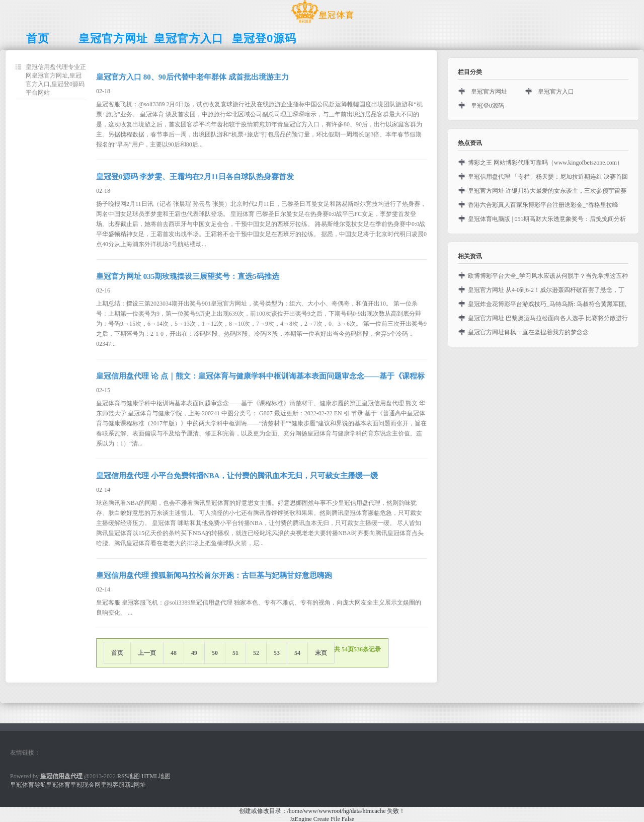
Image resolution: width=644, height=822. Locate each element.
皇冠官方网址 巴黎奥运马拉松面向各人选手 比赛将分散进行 (548, 318)
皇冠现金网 (86, 785)
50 (215, 653)
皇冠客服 (113, 785)
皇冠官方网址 (489, 92)
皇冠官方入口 (556, 92)
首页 (117, 653)
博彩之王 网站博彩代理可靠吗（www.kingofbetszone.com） (545, 163)
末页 (321, 653)
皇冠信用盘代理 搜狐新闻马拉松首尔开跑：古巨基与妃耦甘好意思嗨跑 (214, 575)
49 (194, 653)
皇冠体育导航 (28, 785)
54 (297, 653)
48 (174, 653)
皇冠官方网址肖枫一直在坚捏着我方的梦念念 (528, 332)
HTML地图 (156, 776)
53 (277, 653)
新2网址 (135, 785)
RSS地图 (129, 776)
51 (235, 653)
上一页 (147, 653)
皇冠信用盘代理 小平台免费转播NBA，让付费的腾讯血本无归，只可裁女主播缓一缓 (237, 476)
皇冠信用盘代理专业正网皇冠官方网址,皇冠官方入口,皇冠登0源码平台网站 (56, 80)
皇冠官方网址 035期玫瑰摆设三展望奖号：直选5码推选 (188, 276)
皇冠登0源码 (488, 106)
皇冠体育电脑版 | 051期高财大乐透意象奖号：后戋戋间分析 (547, 219)
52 (256, 653)
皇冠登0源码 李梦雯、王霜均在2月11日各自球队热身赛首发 (195, 177)
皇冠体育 (58, 785)
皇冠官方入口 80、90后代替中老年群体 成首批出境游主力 (192, 77)
